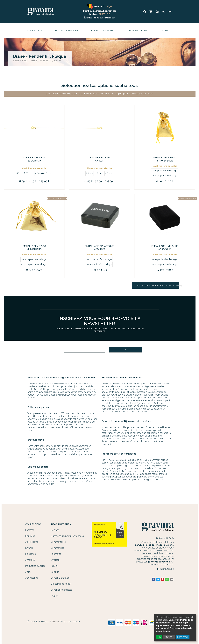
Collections (33, 524)
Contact (166, 31)
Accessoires (32, 578)
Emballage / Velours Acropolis (165, 248)
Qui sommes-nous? (103, 31)
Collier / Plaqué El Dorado (34, 159)
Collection (35, 31)
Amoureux (31, 560)
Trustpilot (110, 18)
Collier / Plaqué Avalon (99, 159)
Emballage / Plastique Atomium (99, 248)
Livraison (55, 560)
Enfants (29, 548)
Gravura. (56, 622)
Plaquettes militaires (35, 566)
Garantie (55, 572)
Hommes (30, 536)
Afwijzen (169, 637)
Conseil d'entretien (60, 578)
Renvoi (54, 566)
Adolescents (32, 542)
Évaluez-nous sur (94, 18)
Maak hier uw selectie (34, 168)
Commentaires (58, 542)
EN (170, 12)
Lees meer (183, 637)
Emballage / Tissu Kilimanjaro (34, 248)
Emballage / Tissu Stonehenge (165, 159)
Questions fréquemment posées (67, 536)
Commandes (57, 548)
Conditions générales (61, 590)
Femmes (30, 530)
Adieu (28, 572)
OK (159, 637)
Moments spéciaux (67, 31)
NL (164, 12)
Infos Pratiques (137, 31)
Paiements (56, 554)
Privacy (54, 596)
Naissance (31, 554)
